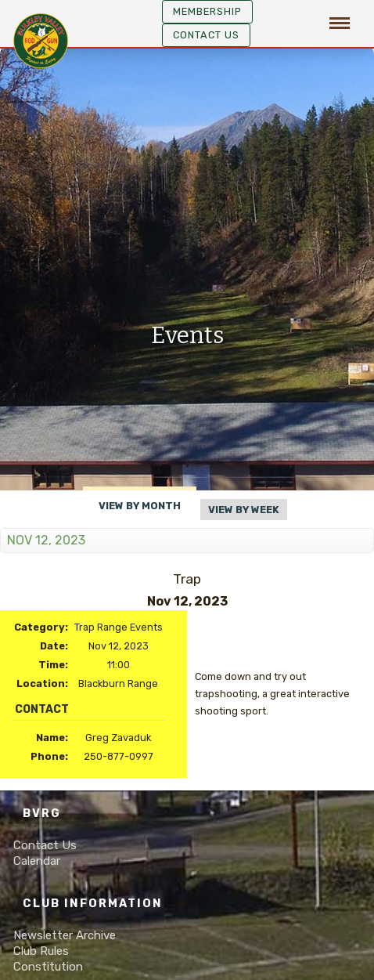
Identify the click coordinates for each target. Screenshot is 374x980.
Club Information (93, 904)
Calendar (37, 861)
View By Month (140, 506)
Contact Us (206, 35)
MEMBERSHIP (207, 11)
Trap (187, 579)
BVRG (42, 814)
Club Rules (41, 951)
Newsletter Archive (65, 935)
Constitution (48, 967)
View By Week (244, 510)
